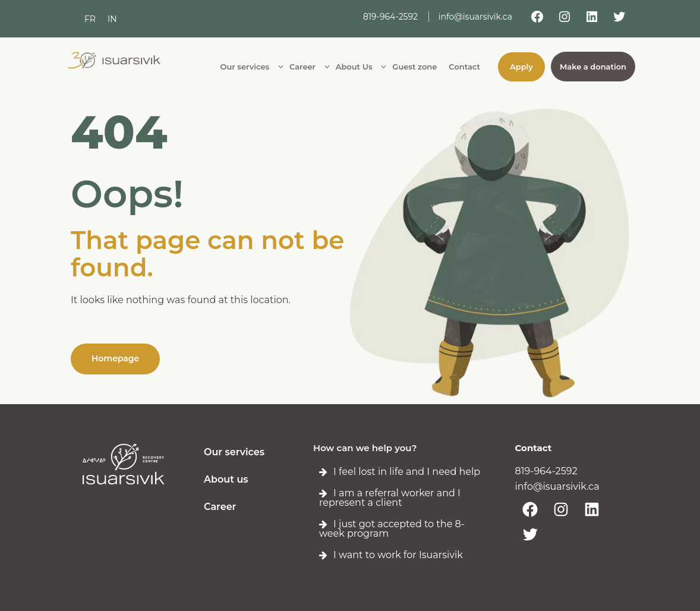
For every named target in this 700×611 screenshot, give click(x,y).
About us (226, 479)
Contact (534, 448)
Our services (234, 452)
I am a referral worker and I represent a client (390, 498)
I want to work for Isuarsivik (398, 555)
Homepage (115, 358)
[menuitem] (90, 19)
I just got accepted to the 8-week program (392, 529)
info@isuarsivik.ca (475, 17)
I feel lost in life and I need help (407, 472)
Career (220, 507)
